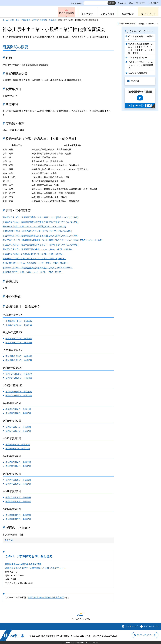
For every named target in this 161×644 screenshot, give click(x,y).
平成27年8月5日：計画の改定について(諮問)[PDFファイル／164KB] (34, 226)
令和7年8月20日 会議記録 (18, 502)
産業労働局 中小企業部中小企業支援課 (23, 564)
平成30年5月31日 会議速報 (19, 321)
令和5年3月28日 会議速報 (18, 409)
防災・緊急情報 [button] (67, 13)
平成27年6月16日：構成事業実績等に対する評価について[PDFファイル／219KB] (40, 222)
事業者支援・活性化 (29, 20)
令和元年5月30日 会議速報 (19, 374)
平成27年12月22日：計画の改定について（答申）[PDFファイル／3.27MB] (37, 231)
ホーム (5, 20)
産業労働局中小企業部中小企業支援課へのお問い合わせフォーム (35, 568)
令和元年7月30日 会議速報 (19, 392)
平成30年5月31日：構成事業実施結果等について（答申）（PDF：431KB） (38, 249)
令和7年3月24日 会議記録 (18, 466)
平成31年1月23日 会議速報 (19, 356)
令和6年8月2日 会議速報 (18, 445)
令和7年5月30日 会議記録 (18, 484)
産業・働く (15, 20)
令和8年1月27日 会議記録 (18, 519)
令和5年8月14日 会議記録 (18, 431)
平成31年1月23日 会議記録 (19, 360)
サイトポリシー (151, 626)
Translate (122, 3)
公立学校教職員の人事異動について (141, 38)
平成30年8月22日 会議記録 (19, 343)
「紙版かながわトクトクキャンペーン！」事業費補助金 (141, 65)
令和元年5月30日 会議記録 (19, 378)
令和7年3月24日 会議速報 (18, 462)
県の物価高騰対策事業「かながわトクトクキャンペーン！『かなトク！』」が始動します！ (141, 48)
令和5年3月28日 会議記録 (18, 413)
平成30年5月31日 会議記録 (19, 325)
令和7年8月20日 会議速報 (18, 498)
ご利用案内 (154, 3)
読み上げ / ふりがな (137, 3)
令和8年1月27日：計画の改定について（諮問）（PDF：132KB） (33, 272)
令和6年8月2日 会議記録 (18, 449)
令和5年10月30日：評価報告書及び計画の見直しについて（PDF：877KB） (38, 268)
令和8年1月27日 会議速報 (18, 515)
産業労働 (9, 540)
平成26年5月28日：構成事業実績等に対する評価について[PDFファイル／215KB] (40, 217)
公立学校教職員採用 (138, 73)
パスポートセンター (138, 58)
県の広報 (135, 81)
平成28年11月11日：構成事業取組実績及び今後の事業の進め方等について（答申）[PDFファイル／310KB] (52, 240)
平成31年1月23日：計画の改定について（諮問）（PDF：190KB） (34, 254)
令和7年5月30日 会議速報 (18, 480)
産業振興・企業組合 (48, 20)
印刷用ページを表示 (127, 24)
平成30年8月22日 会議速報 (19, 339)
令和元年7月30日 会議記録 (19, 396)
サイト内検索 (76, 4)
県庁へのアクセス (146, 635)
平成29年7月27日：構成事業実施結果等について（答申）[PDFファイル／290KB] (40, 245)
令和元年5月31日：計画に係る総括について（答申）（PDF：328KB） (36, 263)
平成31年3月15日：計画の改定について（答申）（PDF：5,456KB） (34, 259)
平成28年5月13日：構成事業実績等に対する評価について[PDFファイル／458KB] (40, 236)
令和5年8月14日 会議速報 (18, 427)
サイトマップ (132, 626)
